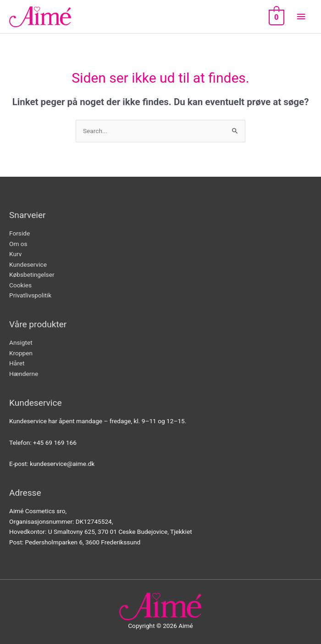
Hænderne (24, 374)
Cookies (20, 285)
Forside (19, 233)
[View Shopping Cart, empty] (276, 17)
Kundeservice (28, 264)
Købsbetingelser (32, 274)
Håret (17, 363)
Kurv (15, 254)
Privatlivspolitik (30, 295)
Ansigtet (21, 342)
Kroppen (21, 353)
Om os (18, 244)
